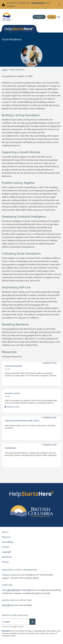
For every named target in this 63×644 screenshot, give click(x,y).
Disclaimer (7, 557)
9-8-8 (29, 590)
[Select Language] (19, 622)
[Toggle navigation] (59, 17)
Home (5, 70)
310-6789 (6, 605)
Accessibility (7, 542)
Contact (5, 547)
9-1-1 (8, 575)
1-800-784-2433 (13, 590)
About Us (6, 537)
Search (40, 17)
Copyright (6, 552)
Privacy (5, 562)
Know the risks (38, 3)
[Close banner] (59, 4)
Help (52, 17)
